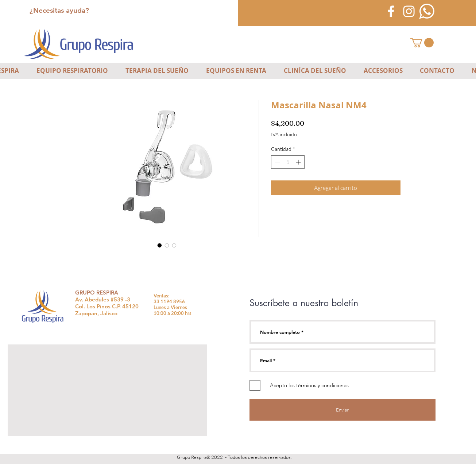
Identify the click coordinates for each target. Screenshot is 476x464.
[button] (422, 43)
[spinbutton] (288, 162)
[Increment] (299, 162)
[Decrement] (277, 162)
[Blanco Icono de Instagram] (409, 11)
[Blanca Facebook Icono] (391, 11)
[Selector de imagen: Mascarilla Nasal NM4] (160, 245)
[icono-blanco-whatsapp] (427, 11)
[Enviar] (343, 410)
